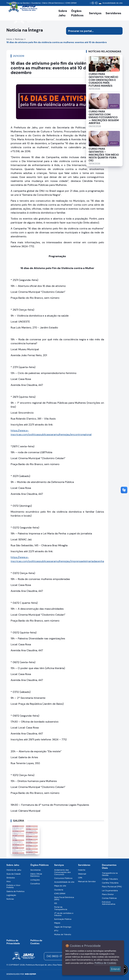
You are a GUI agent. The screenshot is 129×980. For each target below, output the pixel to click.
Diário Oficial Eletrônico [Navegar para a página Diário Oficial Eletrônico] (36, 875)
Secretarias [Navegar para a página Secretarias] (36, 870)
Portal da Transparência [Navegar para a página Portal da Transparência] (61, 908)
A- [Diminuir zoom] (96, 3)
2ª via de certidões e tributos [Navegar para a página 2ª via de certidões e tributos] (64, 914)
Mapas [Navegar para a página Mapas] (57, 923)
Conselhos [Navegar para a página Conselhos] (35, 884)
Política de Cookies (105, 963)
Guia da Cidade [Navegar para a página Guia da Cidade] (14, 874)
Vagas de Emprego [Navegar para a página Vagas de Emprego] (63, 927)
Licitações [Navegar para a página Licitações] (35, 880)
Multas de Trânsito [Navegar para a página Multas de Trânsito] (63, 934)
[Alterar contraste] (100, 4)
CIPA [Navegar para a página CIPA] (80, 878)
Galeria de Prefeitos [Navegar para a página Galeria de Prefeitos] (15, 891)
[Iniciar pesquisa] (119, 31)
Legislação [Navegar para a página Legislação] (11, 895)
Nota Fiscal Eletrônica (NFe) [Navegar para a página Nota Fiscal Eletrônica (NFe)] (64, 898)
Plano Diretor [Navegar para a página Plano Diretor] (108, 894)
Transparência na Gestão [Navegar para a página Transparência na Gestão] (110, 874)
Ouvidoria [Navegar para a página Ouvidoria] (59, 890)
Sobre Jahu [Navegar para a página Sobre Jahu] (63, 13)
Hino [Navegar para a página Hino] (9, 881)
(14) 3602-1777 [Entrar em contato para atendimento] (56, 956)
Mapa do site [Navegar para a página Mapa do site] (60, 886)
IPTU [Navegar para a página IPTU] (56, 931)
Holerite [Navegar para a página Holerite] (82, 870)
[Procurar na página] (90, 31)
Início (9, 39)
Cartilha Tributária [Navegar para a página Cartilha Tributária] (110, 883)
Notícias (19, 39)
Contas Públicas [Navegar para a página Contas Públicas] (109, 898)
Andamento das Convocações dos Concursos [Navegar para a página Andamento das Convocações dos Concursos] (62, 872)
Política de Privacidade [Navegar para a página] (13, 942)
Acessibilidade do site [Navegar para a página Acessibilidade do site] (112, 3)
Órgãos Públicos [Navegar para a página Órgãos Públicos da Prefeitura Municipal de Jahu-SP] (40, 865)
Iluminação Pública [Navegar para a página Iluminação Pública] (63, 919)
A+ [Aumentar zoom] (93, 3)
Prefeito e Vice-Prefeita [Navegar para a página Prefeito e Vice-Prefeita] (14, 886)
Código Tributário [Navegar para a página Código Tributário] (110, 879)
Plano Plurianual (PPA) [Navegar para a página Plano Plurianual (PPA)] (112, 887)
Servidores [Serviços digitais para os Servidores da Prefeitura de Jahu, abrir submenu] (113, 13)
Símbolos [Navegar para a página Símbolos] (11, 878)
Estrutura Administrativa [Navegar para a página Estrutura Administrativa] (109, 903)
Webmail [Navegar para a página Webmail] (82, 874)
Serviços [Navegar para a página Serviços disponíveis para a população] (95, 13)
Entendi (115, 969)
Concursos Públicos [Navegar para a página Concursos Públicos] (63, 878)
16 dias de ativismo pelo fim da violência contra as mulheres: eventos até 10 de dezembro (57, 42)
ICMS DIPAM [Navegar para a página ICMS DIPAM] (60, 894)
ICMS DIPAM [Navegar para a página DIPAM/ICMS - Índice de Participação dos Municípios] (71, 3)
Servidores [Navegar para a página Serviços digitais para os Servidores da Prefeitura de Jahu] (84, 865)
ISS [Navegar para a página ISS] (56, 903)
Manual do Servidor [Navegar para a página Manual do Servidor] (87, 881)
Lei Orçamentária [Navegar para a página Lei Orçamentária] (110, 891)
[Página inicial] (24, 956)
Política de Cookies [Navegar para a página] (36, 942)
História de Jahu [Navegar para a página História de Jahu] (14, 870)
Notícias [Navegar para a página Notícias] (10, 899)
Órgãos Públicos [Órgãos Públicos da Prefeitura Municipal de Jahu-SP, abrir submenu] (77, 13)
